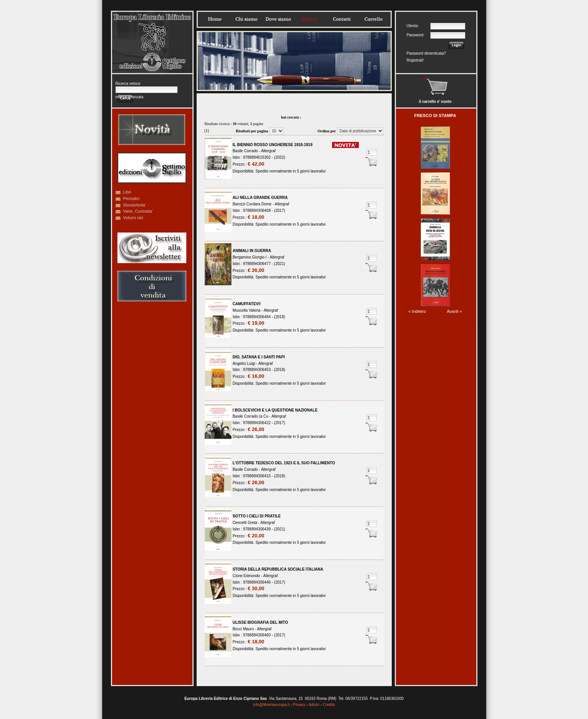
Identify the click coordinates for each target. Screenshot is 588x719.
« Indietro (417, 311)
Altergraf (268, 151)
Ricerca (310, 19)
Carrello (373, 19)
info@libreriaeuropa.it (271, 705)
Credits (329, 705)
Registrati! (415, 60)
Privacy (299, 705)
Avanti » (454, 311)
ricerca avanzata (129, 97)
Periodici (131, 198)
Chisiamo (246, 19)
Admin (314, 705)
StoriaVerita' (135, 205)
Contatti (342, 19)
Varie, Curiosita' (138, 211)
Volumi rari (133, 218)
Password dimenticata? (426, 53)
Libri (127, 192)
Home (215, 19)
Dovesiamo (278, 19)
